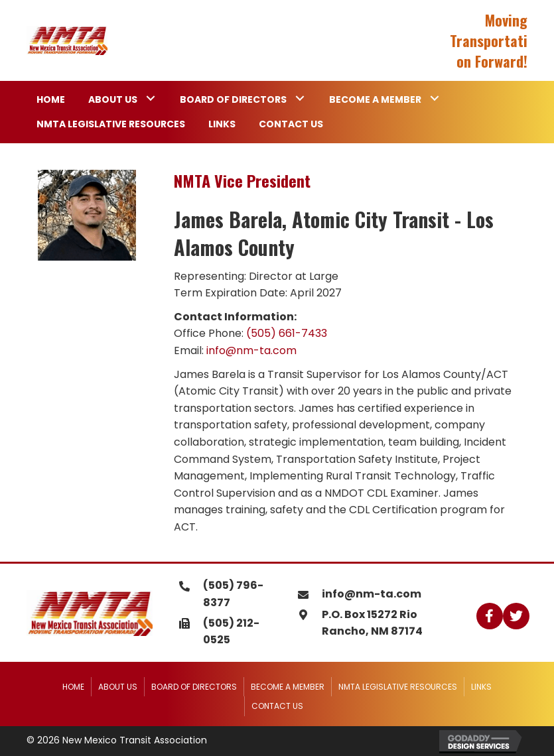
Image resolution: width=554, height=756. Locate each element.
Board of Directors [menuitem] (194, 687)
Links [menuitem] (481, 687)
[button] (150, 98)
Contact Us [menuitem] (277, 706)
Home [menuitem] (73, 687)
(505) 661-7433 (287, 333)
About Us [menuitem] (118, 687)
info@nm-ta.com (251, 350)
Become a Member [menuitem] (288, 687)
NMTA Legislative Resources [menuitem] (398, 687)
